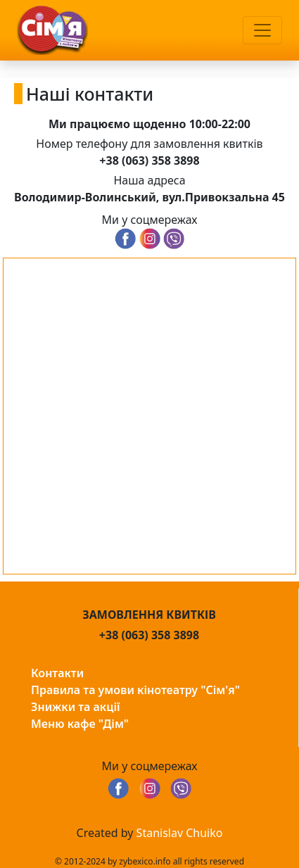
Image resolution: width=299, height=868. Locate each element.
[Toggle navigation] (262, 30)
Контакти (57, 673)
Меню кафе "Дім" (80, 724)
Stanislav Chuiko (180, 833)
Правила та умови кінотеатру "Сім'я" (135, 690)
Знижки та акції (76, 707)
